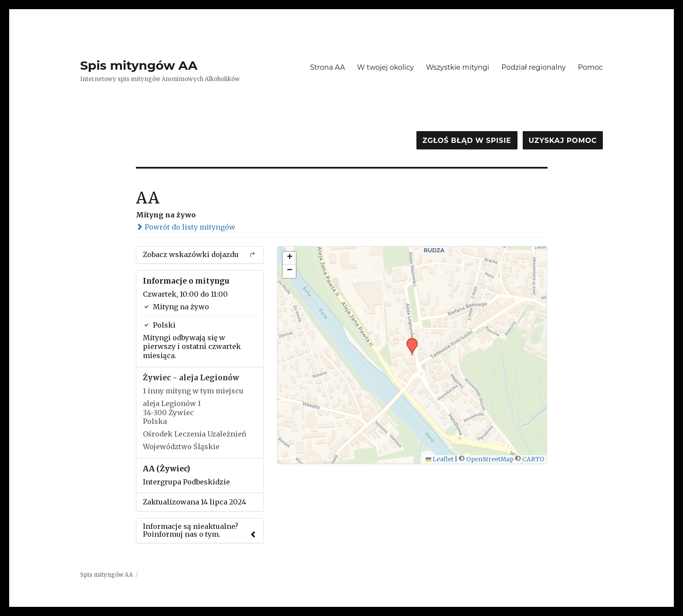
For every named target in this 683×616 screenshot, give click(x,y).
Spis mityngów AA (139, 65)
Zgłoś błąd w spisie (467, 140)
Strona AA (328, 67)
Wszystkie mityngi (458, 67)
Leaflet (440, 459)
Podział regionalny (534, 67)
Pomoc (590, 67)
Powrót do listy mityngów (186, 227)
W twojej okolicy (385, 67)
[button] (409, 341)
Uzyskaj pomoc (563, 140)
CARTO (533, 459)
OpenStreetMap (490, 459)
